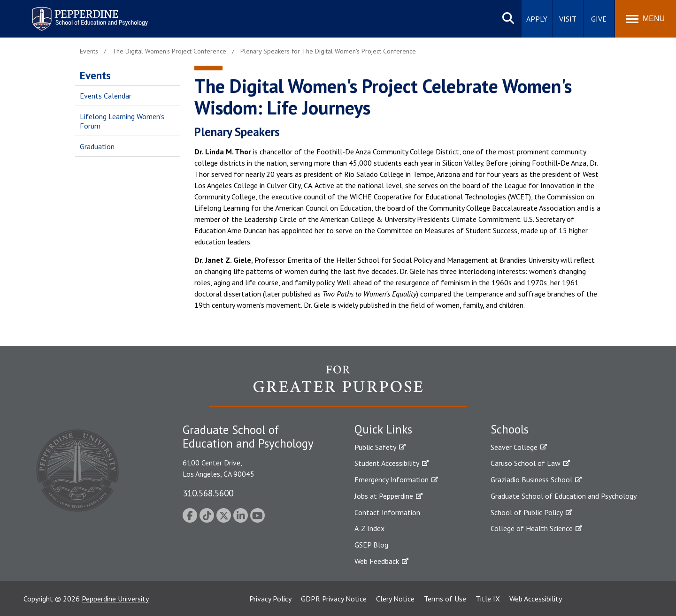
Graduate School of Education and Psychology (564, 496)
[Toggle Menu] (645, 19)
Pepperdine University (115, 599)
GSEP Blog (371, 545)
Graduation (97, 146)
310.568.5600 (208, 493)
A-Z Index (369, 528)
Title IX (488, 599)
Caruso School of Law (526, 463)
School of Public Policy (527, 512)
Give (599, 19)
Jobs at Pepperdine (384, 496)
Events (95, 75)
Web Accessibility (536, 599)
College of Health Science (532, 528)
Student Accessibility (387, 463)
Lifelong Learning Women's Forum (122, 121)
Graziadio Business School (531, 479)
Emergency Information (392, 479)
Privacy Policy (270, 599)
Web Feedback (377, 561)
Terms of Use (445, 599)
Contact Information (387, 512)
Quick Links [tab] (383, 429)
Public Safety (375, 447)
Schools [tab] (510, 429)
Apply (537, 19)
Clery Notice (395, 599)
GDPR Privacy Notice (334, 599)
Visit (568, 19)
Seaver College (514, 447)
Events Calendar (106, 96)
